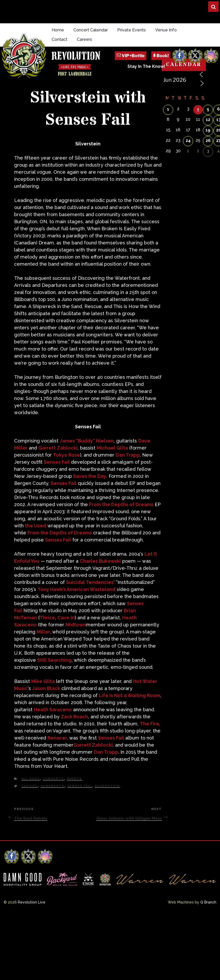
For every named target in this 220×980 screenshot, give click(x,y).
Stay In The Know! (146, 66)
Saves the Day (90, 476)
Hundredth (53, 786)
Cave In (66, 618)
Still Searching (54, 660)
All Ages (31, 779)
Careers (84, 39)
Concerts (53, 779)
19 (208, 130)
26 (208, 141)
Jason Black (46, 688)
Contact (60, 39)
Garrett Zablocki (58, 448)
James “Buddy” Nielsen (87, 441)
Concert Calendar (91, 30)
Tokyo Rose (66, 455)
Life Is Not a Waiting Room (130, 695)
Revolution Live (32, 902)
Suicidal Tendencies (90, 582)
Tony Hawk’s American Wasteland (76, 589)
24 (188, 141)
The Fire (149, 724)
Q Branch (208, 902)
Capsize (30, 786)
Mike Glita (43, 681)
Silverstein (107, 786)
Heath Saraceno (53, 710)
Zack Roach (74, 717)
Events (75, 779)
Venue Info (166, 30)
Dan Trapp (128, 455)
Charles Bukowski (100, 561)
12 (208, 120)
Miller (43, 632)
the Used (36, 526)
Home (58, 30)
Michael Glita (112, 448)
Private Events (132, 30)
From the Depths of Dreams (121, 504)
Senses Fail (57, 462)
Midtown (76, 625)
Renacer (57, 738)
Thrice (47, 618)
